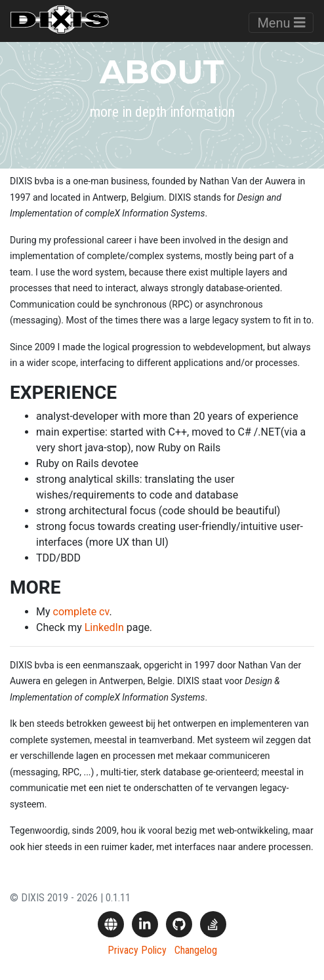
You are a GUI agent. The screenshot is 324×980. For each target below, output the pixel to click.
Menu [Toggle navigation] (281, 23)
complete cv (81, 612)
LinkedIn (104, 627)
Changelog (196, 950)
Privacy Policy (137, 950)
